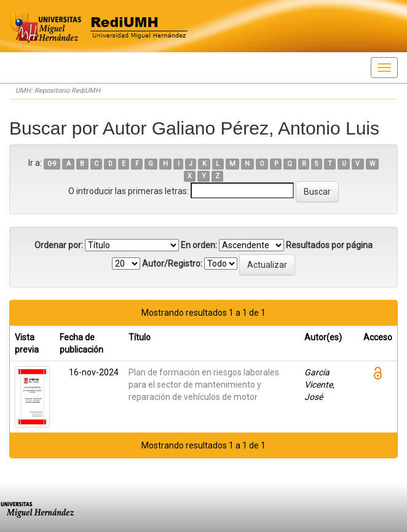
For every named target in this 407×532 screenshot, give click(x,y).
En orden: (199, 245)
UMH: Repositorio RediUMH (58, 91)
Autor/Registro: (172, 264)
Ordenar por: (59, 245)
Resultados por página (329, 245)
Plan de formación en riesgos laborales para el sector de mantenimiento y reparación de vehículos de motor (204, 385)
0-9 (52, 164)
